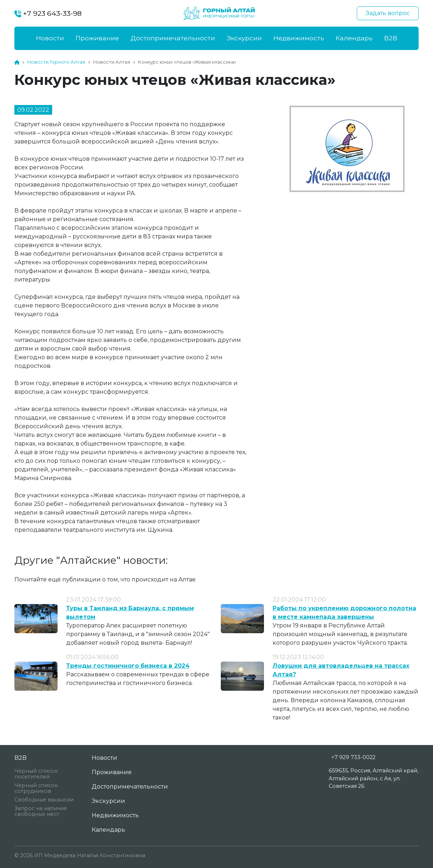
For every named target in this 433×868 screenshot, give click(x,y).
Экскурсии (244, 38)
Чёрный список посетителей (36, 774)
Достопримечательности (173, 38)
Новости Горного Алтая (56, 62)
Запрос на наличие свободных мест (41, 811)
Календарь (354, 38)
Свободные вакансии (44, 800)
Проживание (97, 38)
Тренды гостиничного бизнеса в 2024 (128, 666)
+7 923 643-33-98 (48, 13)
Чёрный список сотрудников (36, 788)
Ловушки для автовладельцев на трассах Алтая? (341, 670)
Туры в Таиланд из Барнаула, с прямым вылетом (130, 613)
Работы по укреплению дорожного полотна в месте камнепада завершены (344, 613)
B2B (391, 38)
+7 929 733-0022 (353, 757)
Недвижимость (299, 38)
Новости (50, 38)
